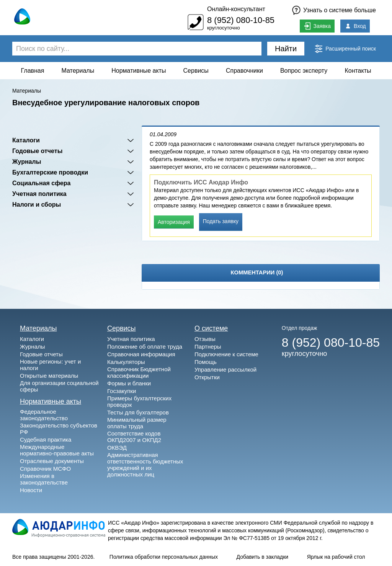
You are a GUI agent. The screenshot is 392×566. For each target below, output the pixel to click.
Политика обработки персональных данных (164, 557)
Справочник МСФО (45, 469)
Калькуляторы (126, 362)
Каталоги (26, 140)
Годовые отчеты (37, 151)
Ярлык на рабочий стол (336, 557)
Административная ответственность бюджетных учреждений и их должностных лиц (145, 465)
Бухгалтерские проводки (50, 172)
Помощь (206, 362)
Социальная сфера (42, 183)
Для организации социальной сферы (59, 386)
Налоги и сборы (37, 205)
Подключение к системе (226, 354)
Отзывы (205, 339)
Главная (33, 71)
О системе (211, 328)
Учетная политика (39, 194)
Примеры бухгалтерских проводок (139, 401)
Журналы (27, 162)
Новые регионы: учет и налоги (50, 365)
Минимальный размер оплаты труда (137, 423)
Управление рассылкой (225, 369)
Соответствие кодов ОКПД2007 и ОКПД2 (134, 437)
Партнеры (208, 347)
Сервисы (196, 71)
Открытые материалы (49, 376)
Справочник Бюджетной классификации (139, 372)
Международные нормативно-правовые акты (57, 450)
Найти (286, 49)
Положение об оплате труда (145, 347)
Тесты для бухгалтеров (138, 412)
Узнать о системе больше (340, 10)
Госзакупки (122, 391)
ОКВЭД (117, 448)
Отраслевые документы (52, 461)
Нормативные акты (139, 71)
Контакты (358, 71)
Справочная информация (141, 354)
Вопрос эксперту (304, 71)
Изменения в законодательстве (44, 479)
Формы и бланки (129, 383)
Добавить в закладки (263, 557)
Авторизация (174, 222)
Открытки (207, 377)
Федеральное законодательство (44, 415)
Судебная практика (46, 440)
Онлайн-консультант (236, 9)
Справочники (244, 71)
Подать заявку (221, 221)
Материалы (78, 71)
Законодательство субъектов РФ (59, 429)
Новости (31, 490)
